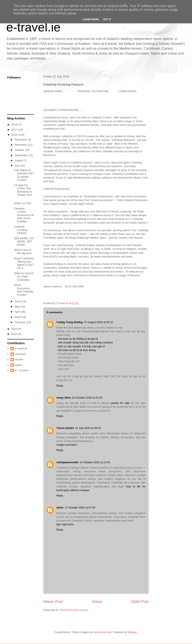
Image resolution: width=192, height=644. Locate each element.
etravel (19, 359)
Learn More (91, 19)
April (18, 312)
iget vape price (65, 524)
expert (18, 365)
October (20, 150)
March (19, 317)
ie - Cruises (21, 370)
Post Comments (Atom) (74, 610)
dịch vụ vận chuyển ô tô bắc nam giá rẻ (81, 346)
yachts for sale (120, 403)
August (19, 160)
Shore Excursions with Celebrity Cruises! (23, 290)
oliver (60, 508)
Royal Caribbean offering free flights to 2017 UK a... (24, 263)
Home (97, 602)
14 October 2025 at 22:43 (95, 462)
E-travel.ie (21, 348)
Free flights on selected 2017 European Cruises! (24, 175)
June (18, 301)
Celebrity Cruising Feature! (20, 230)
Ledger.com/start (66, 445)
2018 (15, 124)
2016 (15, 135)
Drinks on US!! (23, 203)
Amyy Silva (63, 398)
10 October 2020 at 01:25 (87, 398)
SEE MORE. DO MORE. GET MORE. (24, 242)
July (17, 166)
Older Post (140, 602)
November (21, 145)
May (18, 307)
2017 (15, 130)
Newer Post (53, 602)
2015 (15, 329)
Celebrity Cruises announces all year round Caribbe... (24, 215)
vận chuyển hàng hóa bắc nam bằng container (86, 342)
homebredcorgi (103, 632)
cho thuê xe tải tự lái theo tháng (77, 350)
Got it (107, 19)
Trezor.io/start (65, 428)
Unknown (20, 354)
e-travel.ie (33, 27)
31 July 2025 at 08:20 (88, 428)
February (20, 322)
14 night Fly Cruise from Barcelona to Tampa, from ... (23, 192)
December (21, 140)
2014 (15, 334)
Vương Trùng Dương (69, 322)
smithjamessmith (67, 462)
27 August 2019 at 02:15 (98, 322)
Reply (60, 386)
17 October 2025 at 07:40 (80, 508)
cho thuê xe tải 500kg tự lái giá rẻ (78, 339)
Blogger (132, 632)
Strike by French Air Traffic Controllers (24, 276)
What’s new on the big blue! (23, 252)
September (22, 155)
